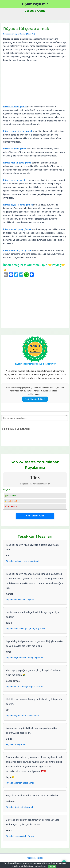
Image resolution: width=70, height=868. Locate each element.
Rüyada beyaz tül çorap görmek (18, 205)
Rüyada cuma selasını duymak (20, 600)
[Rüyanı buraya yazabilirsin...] (35, 418)
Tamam (52, 866)
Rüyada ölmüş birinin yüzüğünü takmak (24, 687)
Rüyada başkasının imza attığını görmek (25, 658)
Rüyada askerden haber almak (20, 783)
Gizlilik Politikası (35, 858)
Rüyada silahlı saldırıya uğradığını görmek (25, 629)
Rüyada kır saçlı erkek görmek (20, 836)
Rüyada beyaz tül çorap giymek (18, 131)
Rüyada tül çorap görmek (15, 107)
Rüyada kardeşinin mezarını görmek (23, 561)
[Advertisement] (35, 83)
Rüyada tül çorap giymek (15, 149)
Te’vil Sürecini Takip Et (35, 399)
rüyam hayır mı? (35, 4)
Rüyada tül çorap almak (14, 180)
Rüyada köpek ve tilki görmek (20, 807)
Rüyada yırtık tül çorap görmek (17, 250)
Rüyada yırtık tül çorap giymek (17, 163)
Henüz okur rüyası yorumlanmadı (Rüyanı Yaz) (19, 34)
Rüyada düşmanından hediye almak (23, 716)
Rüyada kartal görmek (16, 745)
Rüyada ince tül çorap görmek (17, 229)
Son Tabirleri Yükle (35, 516)
